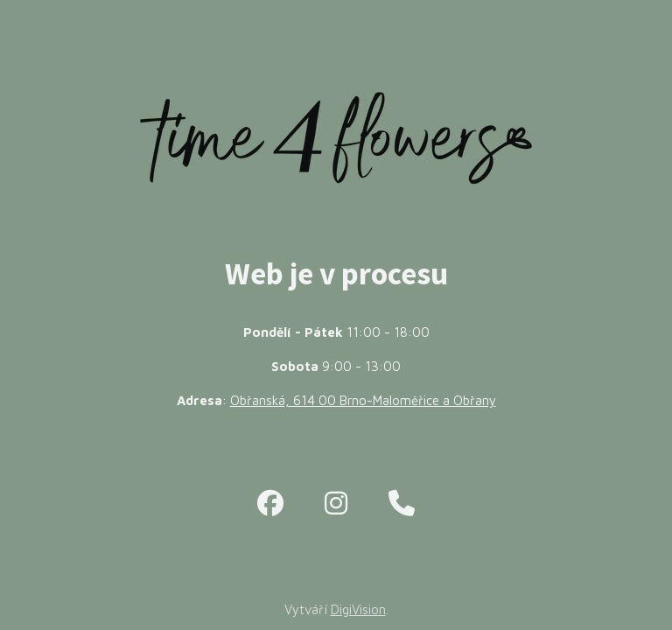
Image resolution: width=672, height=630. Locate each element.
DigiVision (358, 609)
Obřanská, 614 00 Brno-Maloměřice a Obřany (363, 400)
